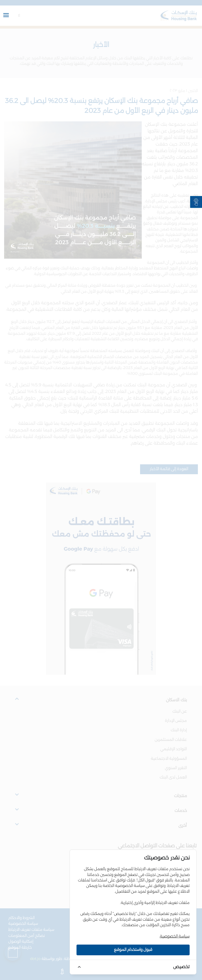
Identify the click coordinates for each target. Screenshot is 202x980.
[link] (196, 202)
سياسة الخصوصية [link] (175, 936)
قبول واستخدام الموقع (133, 950)
